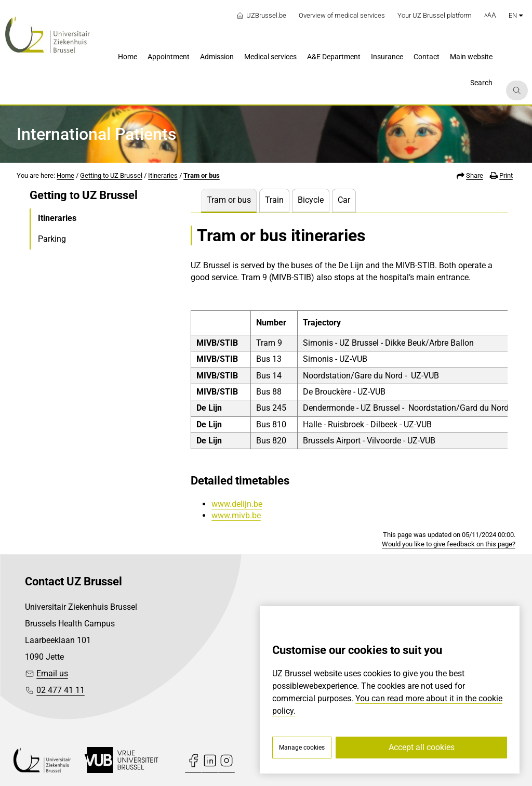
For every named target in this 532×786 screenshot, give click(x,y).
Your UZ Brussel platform (435, 15)
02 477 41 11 (61, 690)
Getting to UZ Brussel (111, 175)
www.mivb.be (236, 515)
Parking (52, 239)
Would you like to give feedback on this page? (449, 544)
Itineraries (163, 175)
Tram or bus (202, 175)
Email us (52, 673)
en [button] (516, 15)
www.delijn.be (237, 504)
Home (65, 175)
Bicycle (311, 200)
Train (274, 200)
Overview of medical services (342, 15)
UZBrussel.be (261, 16)
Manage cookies (302, 748)
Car (344, 200)
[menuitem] (128, 58)
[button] (490, 16)
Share (475, 175)
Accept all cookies (422, 747)
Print (506, 175)
